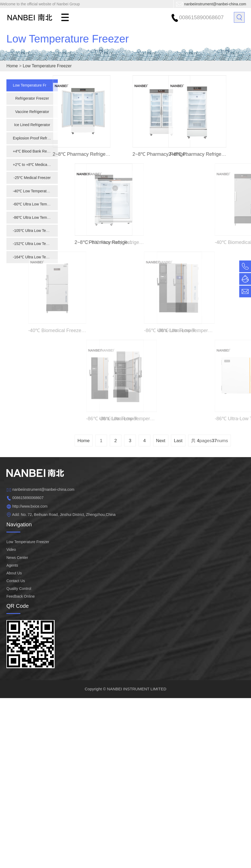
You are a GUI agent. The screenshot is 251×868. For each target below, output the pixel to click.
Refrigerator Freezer (32, 98)
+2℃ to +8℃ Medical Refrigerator (41, 165)
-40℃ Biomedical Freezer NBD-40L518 (55, 330)
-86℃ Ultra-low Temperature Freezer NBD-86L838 (183, 330)
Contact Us (16, 581)
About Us (14, 573)
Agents (12, 565)
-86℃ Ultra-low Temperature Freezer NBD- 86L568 (170, 419)
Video (11, 550)
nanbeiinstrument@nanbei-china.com (215, 4)
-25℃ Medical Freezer (32, 178)
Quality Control (19, 589)
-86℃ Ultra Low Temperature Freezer (44, 217)
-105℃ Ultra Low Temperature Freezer (45, 231)
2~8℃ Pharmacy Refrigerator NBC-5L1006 (90, 154)
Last (178, 441)
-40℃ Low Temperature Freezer (39, 191)
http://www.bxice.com (30, 506)
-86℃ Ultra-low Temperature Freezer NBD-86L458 (125, 419)
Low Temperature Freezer (68, 45)
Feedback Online (21, 596)
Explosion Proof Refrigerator (36, 138)
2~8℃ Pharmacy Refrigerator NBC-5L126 (115, 242)
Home (12, 66)
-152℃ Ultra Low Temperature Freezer (45, 244)
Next (161, 441)
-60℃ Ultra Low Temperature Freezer (44, 204)
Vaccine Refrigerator (32, 112)
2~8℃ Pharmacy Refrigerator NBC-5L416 (204, 154)
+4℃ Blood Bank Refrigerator (37, 151)
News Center (17, 558)
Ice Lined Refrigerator (32, 125)
